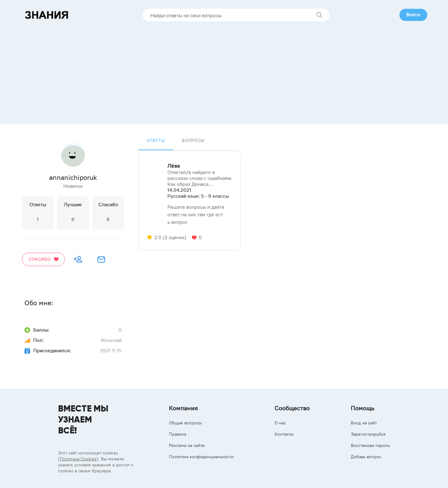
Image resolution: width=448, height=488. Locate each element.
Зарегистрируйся (368, 434)
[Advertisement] (224, 71)
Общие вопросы (185, 423)
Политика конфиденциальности (201, 457)
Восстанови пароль (370, 445)
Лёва (174, 166)
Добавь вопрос (366, 457)
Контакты (284, 434)
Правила (178, 434)
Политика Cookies (78, 459)
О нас (280, 423)
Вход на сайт (364, 423)
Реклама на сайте (187, 445)
